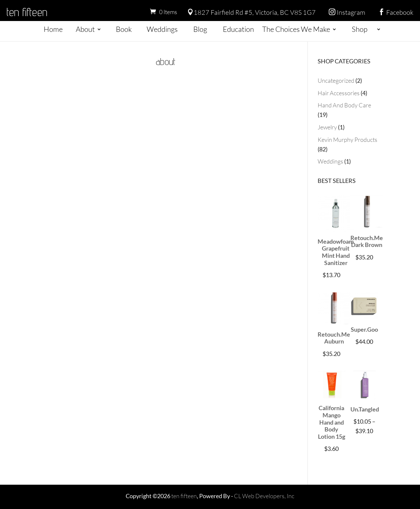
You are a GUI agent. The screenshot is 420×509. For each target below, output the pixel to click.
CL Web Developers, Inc (264, 496)
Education (238, 29)
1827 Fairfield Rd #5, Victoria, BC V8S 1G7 (251, 12)
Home (53, 29)
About (85, 29)
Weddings (162, 29)
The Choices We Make (296, 29)
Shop (360, 29)
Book (124, 29)
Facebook (396, 12)
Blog (200, 29)
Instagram (347, 12)
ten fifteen (27, 12)
